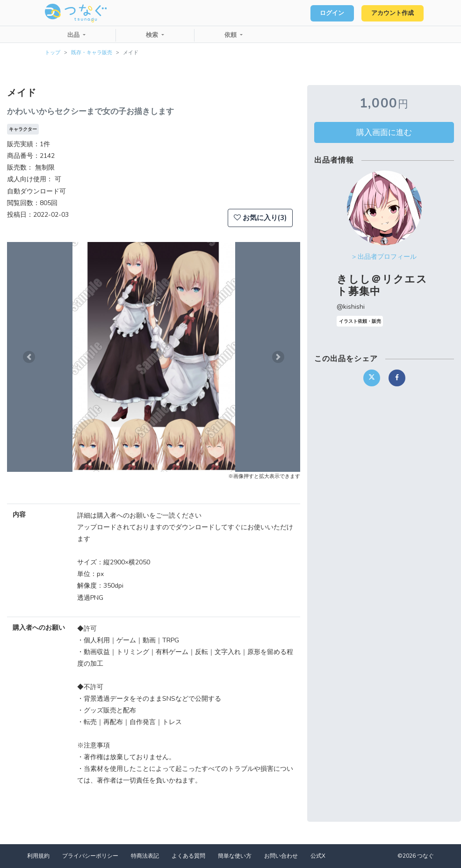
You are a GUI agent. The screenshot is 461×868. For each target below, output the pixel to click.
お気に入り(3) (260, 218)
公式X (318, 856)
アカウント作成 (391, 13)
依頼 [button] (231, 35)
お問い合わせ (281, 856)
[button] (29, 357)
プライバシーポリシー (90, 856)
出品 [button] (74, 35)
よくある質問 (188, 856)
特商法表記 (145, 856)
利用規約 (38, 856)
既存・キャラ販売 (92, 53)
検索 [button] (153, 35)
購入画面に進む (384, 132)
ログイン (328, 13)
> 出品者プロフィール (384, 257)
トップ (53, 53)
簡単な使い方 (235, 856)
